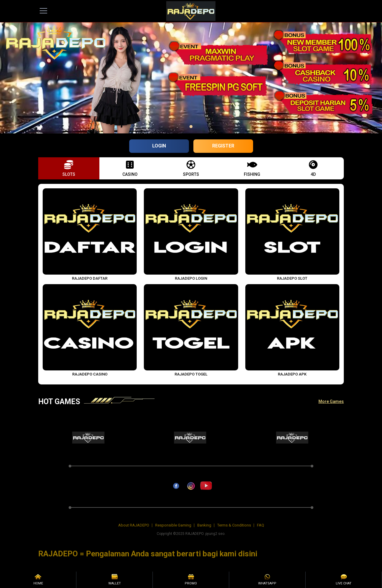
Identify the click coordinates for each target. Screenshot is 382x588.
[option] (191, 127)
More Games (331, 401)
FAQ (261, 525)
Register (223, 146)
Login (159, 146)
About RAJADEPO (134, 525)
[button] (69, 168)
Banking (204, 525)
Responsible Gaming (173, 525)
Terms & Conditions (234, 525)
